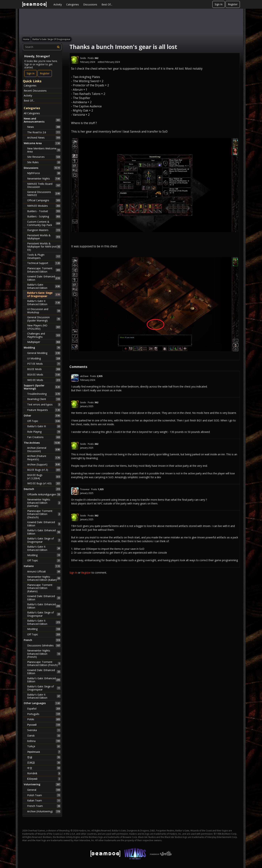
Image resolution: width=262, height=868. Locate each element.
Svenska (44, 730)
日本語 (44, 763)
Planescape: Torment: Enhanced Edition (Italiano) (44, 588)
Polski (44, 719)
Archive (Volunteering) (44, 811)
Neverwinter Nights (44, 179)
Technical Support (44, 263)
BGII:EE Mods (44, 375)
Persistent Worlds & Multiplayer (44, 237)
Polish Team (44, 795)
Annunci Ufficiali (44, 572)
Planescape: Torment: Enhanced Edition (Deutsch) (44, 514)
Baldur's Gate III (44, 426)
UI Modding (44, 358)
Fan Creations (44, 437)
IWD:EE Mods (44, 380)
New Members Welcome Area (44, 150)
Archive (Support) (44, 464)
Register (233, 4)
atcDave (84, 376)
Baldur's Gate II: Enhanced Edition (44, 303)
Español (44, 709)
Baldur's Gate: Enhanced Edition (44, 286)
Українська (44, 752)
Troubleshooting (44, 394)
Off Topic (44, 560)
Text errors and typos (44, 405)
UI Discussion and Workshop (44, 311)
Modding (44, 555)
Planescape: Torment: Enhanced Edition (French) (44, 664)
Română (44, 773)
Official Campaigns (44, 200)
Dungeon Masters (44, 230)
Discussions (90, 4)
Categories (73, 4)
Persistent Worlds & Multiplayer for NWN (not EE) (44, 247)
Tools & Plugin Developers (44, 256)
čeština (44, 741)
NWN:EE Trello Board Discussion (44, 185)
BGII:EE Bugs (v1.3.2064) (44, 477)
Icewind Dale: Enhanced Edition (44, 278)
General (44, 790)
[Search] (58, 47)
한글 (44, 757)
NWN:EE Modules (44, 206)
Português (44, 714)
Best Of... (107, 4)
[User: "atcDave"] (75, 378)
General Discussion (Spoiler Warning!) (44, 319)
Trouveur (85, 489)
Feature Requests (44, 410)
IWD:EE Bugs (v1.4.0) (44, 483)
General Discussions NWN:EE (44, 194)
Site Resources (44, 157)
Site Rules (44, 162)
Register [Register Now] (45, 73)
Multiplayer (44, 342)
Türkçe (44, 746)
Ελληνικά (44, 779)
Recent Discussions (35, 91)
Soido (83, 58)
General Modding (44, 353)
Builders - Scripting (44, 217)
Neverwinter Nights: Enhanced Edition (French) (44, 654)
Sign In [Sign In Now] (31, 73)
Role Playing (44, 432)
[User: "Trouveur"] (75, 491)
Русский (44, 725)
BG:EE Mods (44, 369)
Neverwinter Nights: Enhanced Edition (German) (44, 503)
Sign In (219, 4)
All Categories (32, 113)
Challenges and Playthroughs (44, 335)
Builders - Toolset (44, 211)
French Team (44, 806)
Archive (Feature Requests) (44, 458)
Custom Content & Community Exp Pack (44, 223)
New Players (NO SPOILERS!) (44, 327)
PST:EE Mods (44, 364)
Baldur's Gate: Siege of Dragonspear (44, 294)
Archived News (44, 138)
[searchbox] (42, 47)
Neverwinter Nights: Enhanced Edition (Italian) (44, 578)
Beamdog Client (44, 399)
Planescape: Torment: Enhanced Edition (44, 270)
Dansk (44, 736)
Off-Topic (44, 421)
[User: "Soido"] (75, 60)
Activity (58, 4)
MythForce (44, 173)
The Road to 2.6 (44, 132)
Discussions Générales (44, 646)
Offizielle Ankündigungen (44, 494)
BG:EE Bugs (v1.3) (44, 470)
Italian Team (44, 801)
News (44, 127)
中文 (44, 768)
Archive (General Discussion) (44, 449)
